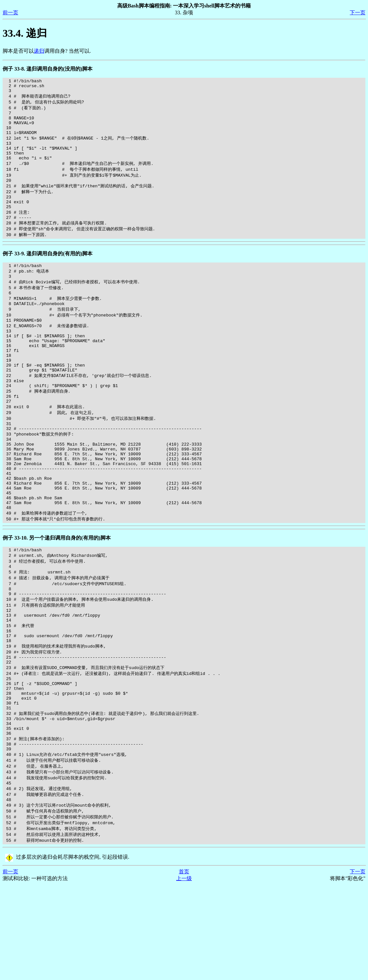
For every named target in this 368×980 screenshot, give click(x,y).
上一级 (184, 974)
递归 (39, 51)
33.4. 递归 (25, 33)
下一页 (358, 13)
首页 (184, 967)
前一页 (10, 13)
